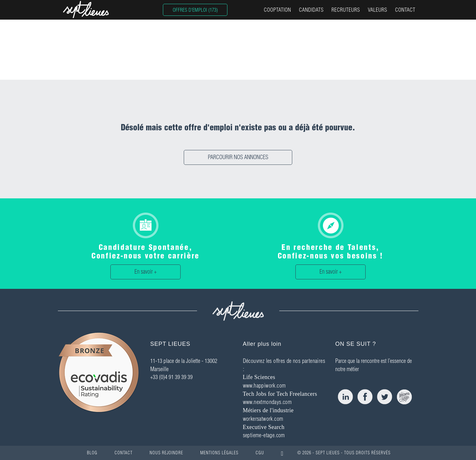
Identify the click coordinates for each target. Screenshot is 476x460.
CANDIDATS (311, 10)
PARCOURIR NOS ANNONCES (238, 157)
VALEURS (377, 10)
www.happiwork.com (264, 385)
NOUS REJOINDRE (166, 453)
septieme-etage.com (264, 435)
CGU (260, 453)
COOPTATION (277, 10)
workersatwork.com (263, 419)
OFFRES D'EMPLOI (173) (195, 10)
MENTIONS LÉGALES (219, 453)
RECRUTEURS (346, 10)
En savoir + (145, 272)
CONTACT (405, 10)
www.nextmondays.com (267, 402)
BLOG (92, 453)
